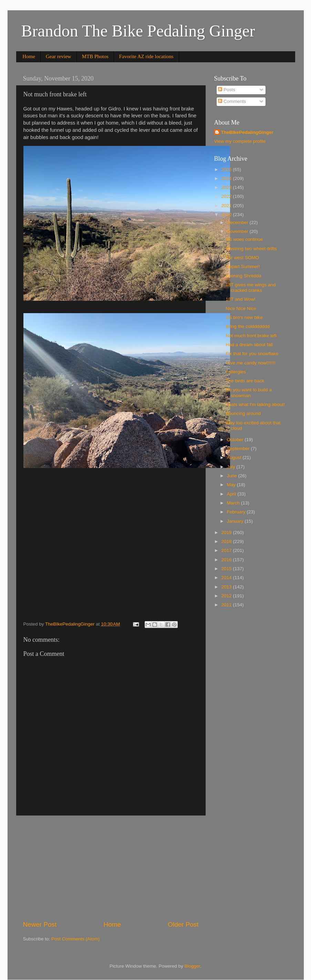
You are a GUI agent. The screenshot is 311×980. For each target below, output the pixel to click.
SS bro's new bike (244, 317)
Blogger (193, 966)
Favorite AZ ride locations (146, 56)
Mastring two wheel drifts (251, 249)
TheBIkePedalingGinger (247, 132)
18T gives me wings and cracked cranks (251, 287)
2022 (227, 196)
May (232, 485)
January (236, 521)
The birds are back (245, 381)
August (235, 457)
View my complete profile (240, 141)
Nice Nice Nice (241, 308)
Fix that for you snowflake (252, 354)
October (236, 440)
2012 (227, 596)
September (239, 449)
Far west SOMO (242, 258)
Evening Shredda (243, 276)
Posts (227, 90)
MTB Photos (95, 56)
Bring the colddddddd (248, 326)
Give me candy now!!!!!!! (251, 363)
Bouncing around (243, 413)
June (233, 476)
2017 (227, 550)
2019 (227, 532)
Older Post (183, 924)
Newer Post (40, 924)
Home (29, 56)
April (232, 494)
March (234, 503)
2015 (227, 569)
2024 (227, 178)
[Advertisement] (111, 868)
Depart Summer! (243, 267)
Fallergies (236, 372)
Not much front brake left (251, 336)
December (238, 222)
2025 (227, 169)
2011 (227, 605)
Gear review (59, 56)
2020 (227, 215)
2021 (227, 206)
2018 (227, 541)
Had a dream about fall (249, 345)
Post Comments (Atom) (75, 939)
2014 (227, 578)
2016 (227, 560)
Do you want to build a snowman (249, 392)
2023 (227, 187)
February (237, 512)
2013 (227, 587)
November (238, 231)
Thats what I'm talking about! (255, 404)
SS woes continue (244, 239)
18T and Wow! (241, 299)
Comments (232, 101)
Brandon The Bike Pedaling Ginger (138, 31)
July (232, 467)
